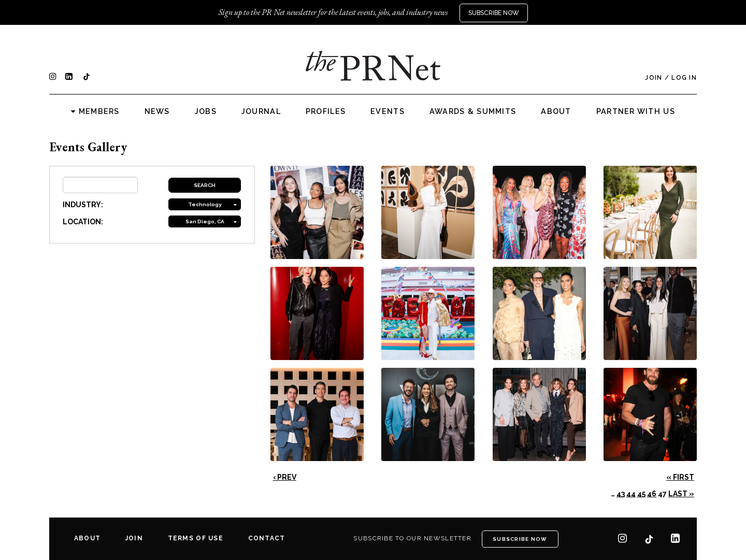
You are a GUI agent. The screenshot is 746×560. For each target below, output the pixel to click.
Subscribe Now (494, 13)
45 (641, 494)
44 (631, 494)
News (157, 111)
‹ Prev (285, 477)
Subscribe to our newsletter (412, 538)
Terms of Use (196, 538)
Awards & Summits (473, 111)
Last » (681, 494)
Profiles (326, 111)
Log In (684, 78)
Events (388, 111)
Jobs (206, 111)
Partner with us (636, 111)
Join (654, 78)
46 (652, 494)
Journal (261, 111)
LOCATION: (83, 222)
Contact (267, 538)
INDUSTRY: (83, 205)
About (556, 111)
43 (621, 494)
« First (680, 477)
